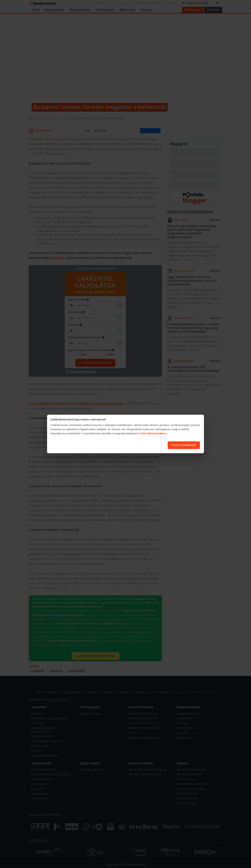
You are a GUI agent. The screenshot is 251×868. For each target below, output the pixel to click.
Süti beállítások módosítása (146, 445)
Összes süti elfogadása (184, 445)
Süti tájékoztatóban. (154, 433)
